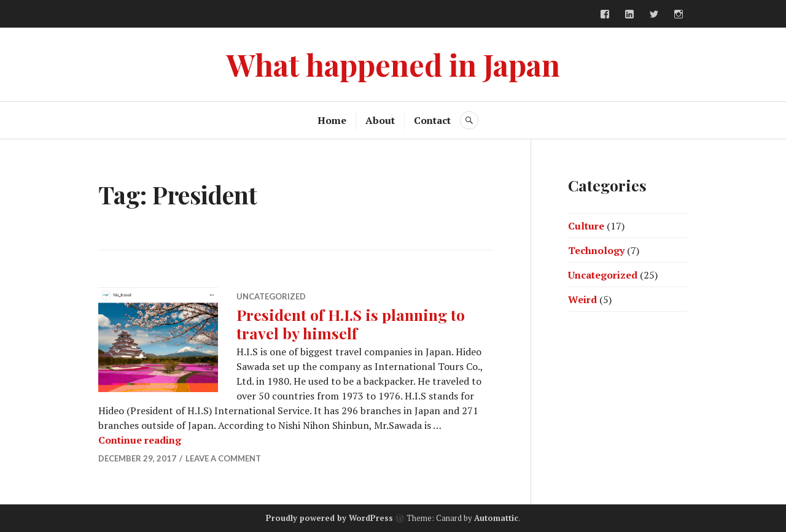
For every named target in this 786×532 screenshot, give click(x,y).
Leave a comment (223, 458)
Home (332, 120)
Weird (582, 299)
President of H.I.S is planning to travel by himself (351, 324)
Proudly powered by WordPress (329, 518)
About (380, 120)
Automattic (496, 518)
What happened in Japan (393, 64)
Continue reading (140, 440)
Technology (596, 250)
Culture (586, 226)
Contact (432, 120)
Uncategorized (271, 296)
